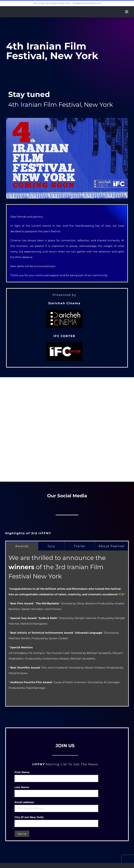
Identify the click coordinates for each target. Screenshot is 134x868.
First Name (22, 772)
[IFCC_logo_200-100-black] (64, 344)
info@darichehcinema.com (87, 3)
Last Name (22, 787)
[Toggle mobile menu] (127, 12)
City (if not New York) (29, 817)
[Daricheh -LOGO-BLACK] (64, 311)
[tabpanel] (67, 628)
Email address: (24, 802)
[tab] (22, 546)
